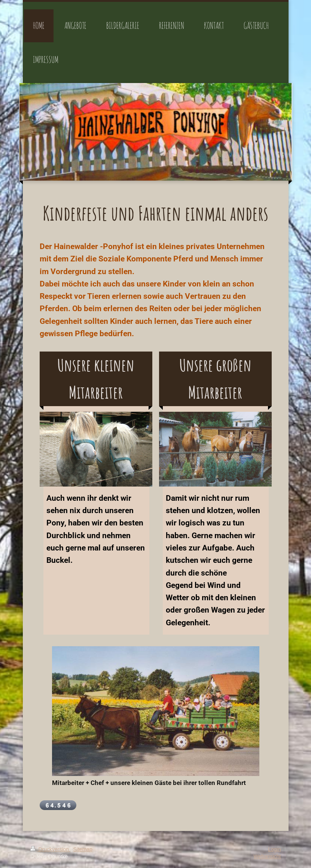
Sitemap (83, 849)
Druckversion (50, 849)
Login (274, 849)
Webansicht (267, 856)
